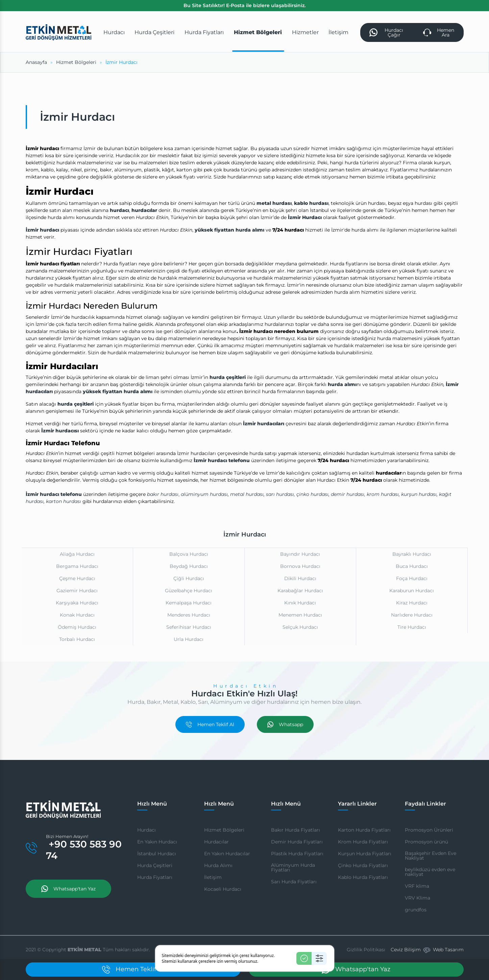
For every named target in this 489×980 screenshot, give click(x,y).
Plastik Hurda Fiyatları (297, 854)
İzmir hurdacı (42, 230)
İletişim (213, 877)
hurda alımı (342, 384)
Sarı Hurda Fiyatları (294, 882)
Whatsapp (285, 724)
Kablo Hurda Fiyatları (363, 877)
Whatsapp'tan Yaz (68, 889)
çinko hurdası (312, 494)
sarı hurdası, (280, 494)
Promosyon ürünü (426, 842)
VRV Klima (418, 898)
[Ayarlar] (319, 958)
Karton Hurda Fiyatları (364, 830)
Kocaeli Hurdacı (223, 889)
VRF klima (417, 886)
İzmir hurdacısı (60, 431)
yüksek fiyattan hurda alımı (229, 230)
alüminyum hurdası (204, 494)
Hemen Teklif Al (210, 724)
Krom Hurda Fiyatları (363, 842)
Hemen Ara (439, 32)
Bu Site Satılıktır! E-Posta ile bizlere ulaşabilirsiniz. (244, 5)
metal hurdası (274, 203)
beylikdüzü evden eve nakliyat (430, 872)
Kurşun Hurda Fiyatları (365, 854)
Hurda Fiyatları (155, 877)
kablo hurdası (311, 203)
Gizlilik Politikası (366, 950)
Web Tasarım (448, 950)
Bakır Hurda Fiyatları (296, 830)
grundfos (416, 910)
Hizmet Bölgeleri (224, 830)
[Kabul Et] (304, 958)
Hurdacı (146, 830)
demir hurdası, (348, 494)
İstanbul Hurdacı (157, 854)
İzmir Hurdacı (305, 217)
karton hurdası (64, 501)
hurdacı (119, 210)
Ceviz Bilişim (406, 950)
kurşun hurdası (419, 494)
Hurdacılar (216, 842)
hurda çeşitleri (228, 377)
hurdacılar (144, 210)
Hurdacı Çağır (386, 32)
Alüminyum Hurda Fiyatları (293, 867)
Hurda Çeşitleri (155, 865)
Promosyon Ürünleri (429, 830)
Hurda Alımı (218, 865)
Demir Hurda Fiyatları (297, 842)
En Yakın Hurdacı (157, 842)
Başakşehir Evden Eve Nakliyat (431, 856)
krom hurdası (383, 494)
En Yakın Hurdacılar (227, 854)
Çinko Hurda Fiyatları (363, 865)
